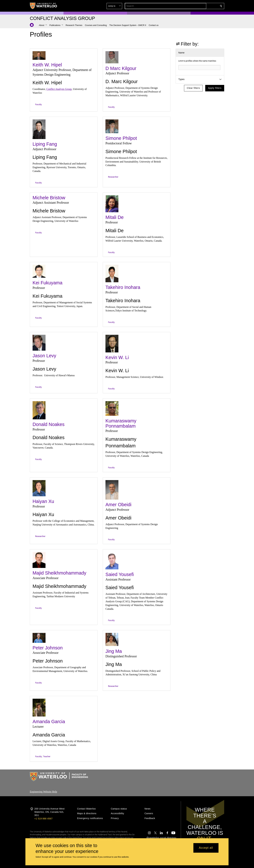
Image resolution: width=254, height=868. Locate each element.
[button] (198, 6)
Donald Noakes (49, 424)
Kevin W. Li (117, 357)
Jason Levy (44, 356)
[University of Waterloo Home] (44, 6)
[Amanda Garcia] (39, 708)
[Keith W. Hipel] (39, 55)
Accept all (206, 848)
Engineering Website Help (43, 792)
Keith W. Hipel (47, 65)
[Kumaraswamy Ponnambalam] (112, 408)
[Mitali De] (112, 204)
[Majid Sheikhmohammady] (39, 560)
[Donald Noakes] (39, 410)
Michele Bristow (49, 198)
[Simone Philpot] (112, 126)
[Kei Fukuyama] (39, 271)
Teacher (47, 756)
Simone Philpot (121, 138)
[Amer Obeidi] (112, 490)
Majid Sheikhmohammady (59, 573)
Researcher (113, 177)
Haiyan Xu (43, 501)
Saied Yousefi (120, 574)
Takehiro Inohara (123, 287)
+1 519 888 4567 (43, 819)
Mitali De (115, 217)
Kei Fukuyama (47, 283)
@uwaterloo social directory (161, 838)
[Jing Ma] (112, 640)
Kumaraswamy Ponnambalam (121, 423)
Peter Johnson (48, 648)
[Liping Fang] (39, 129)
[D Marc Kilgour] (112, 57)
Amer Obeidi (118, 505)
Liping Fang (45, 144)
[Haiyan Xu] (39, 488)
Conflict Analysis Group (59, 89)
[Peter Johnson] (39, 638)
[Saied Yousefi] (112, 561)
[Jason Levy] (39, 343)
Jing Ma (114, 651)
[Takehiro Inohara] (112, 274)
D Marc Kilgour (121, 68)
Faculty (38, 104)
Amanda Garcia (49, 722)
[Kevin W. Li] (112, 344)
